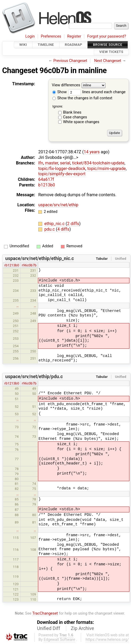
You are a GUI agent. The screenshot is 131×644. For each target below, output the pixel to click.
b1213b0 (47, 185)
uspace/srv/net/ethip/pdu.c (34, 377)
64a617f (46, 179)
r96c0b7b (29, 265)
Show (60, 92)
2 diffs (73, 224)
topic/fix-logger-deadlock (62, 169)
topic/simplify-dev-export (62, 174)
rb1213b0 (12, 265)
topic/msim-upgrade (106, 169)
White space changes (81, 122)
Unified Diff (48, 628)
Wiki (23, 45)
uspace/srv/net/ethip (58, 205)
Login (30, 36)
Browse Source (108, 45)
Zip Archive (83, 628)
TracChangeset (45, 613)
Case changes (75, 117)
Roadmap (74, 45)
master (51, 163)
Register (74, 36)
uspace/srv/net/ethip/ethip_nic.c (40, 258)
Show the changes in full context (82, 98)
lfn (41, 163)
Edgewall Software (59, 640)
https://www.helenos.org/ (107, 640)
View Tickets (111, 52)
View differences (66, 85)
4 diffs (63, 229)
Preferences (51, 36)
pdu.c (50, 229)
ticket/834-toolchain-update (98, 163)
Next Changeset (108, 61)
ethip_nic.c (55, 224)
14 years (92, 152)
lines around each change (97, 92)
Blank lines (72, 112)
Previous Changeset (70, 61)
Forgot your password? (107, 36)
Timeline (46, 45)
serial (65, 163)
